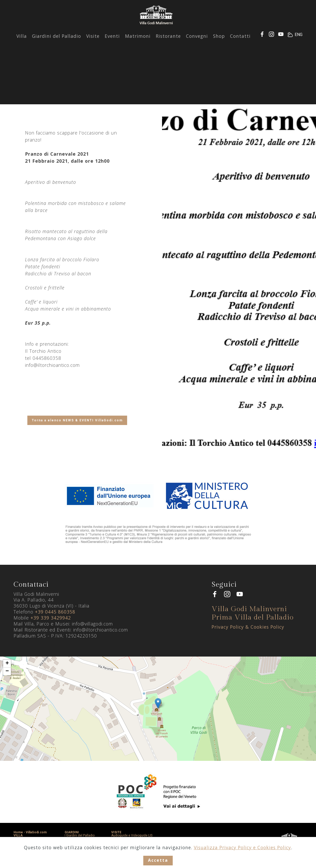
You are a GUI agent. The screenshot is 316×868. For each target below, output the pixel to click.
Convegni (197, 41)
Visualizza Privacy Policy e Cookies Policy (242, 847)
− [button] (7, 671)
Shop (219, 41)
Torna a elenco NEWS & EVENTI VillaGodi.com (77, 420)
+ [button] (7, 664)
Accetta (158, 860)
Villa (22, 41)
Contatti (240, 41)
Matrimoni (138, 41)
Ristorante (168, 41)
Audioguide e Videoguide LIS (132, 835)
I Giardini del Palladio (80, 835)
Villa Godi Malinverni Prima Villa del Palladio (253, 613)
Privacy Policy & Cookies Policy (248, 627)
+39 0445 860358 (55, 612)
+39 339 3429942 (51, 618)
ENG (299, 40)
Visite (93, 41)
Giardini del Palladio (57, 41)
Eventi (112, 41)
